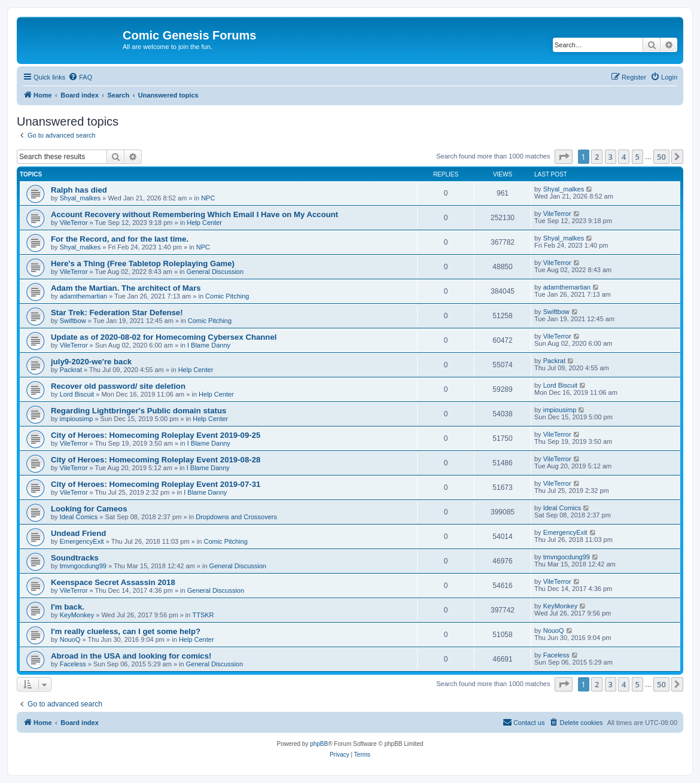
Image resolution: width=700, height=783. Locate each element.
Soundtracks (75, 558)
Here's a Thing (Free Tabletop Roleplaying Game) (143, 263)
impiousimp (77, 419)
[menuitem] (80, 77)
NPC (208, 198)
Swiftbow (73, 321)
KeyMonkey (77, 615)
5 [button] (637, 157)
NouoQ (70, 639)
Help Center (204, 223)
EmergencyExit (82, 541)
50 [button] (661, 157)
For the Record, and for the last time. (120, 239)
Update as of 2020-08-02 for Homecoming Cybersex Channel (164, 337)
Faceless (73, 664)
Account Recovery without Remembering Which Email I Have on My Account (194, 214)
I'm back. (68, 607)
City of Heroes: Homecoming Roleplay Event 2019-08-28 (156, 460)
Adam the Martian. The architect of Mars (126, 288)
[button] (564, 157)
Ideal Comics (79, 517)
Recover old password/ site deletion (118, 386)
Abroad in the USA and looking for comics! (131, 656)
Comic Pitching (227, 296)
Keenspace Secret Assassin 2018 (113, 582)
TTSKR (203, 615)
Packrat (71, 370)
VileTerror (74, 223)
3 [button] (611, 157)
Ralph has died (79, 190)
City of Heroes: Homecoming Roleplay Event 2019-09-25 (156, 435)
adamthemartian (84, 296)
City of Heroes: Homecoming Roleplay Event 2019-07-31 (156, 484)
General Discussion (215, 272)
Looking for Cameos (89, 509)
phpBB (319, 744)
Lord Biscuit (77, 394)
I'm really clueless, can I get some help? (126, 631)
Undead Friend (78, 533)
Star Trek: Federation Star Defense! (117, 313)
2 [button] (597, 157)
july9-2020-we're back (91, 362)
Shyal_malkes (80, 198)
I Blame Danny (209, 345)
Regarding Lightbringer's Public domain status (139, 411)
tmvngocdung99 (83, 566)
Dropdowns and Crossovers (236, 517)
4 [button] (624, 157)
